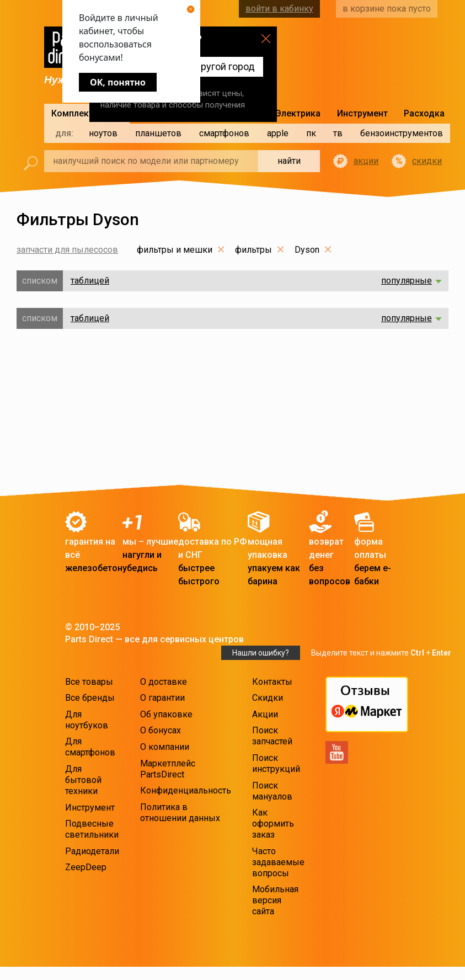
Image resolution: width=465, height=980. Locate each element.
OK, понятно (118, 82)
